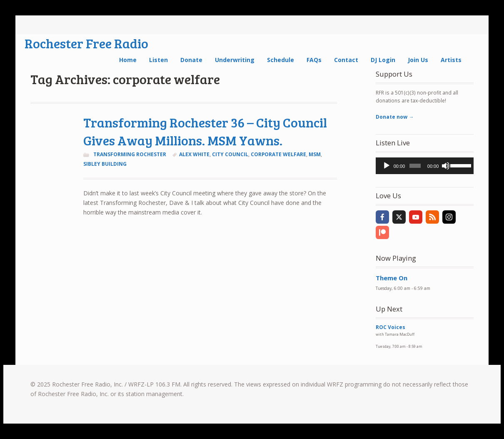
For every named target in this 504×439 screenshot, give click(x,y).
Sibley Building (105, 164)
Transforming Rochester (130, 154)
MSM (315, 154)
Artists (451, 60)
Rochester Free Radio (86, 43)
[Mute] (446, 166)
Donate (191, 60)
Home (128, 60)
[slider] (415, 166)
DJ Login (383, 60)
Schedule (281, 60)
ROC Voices (390, 327)
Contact (346, 60)
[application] (425, 166)
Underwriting (235, 60)
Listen (158, 60)
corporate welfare (278, 154)
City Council (230, 154)
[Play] (387, 166)
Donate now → (395, 117)
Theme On (392, 278)
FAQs (314, 60)
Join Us (418, 60)
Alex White (194, 154)
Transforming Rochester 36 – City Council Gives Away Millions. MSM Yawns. (205, 131)
